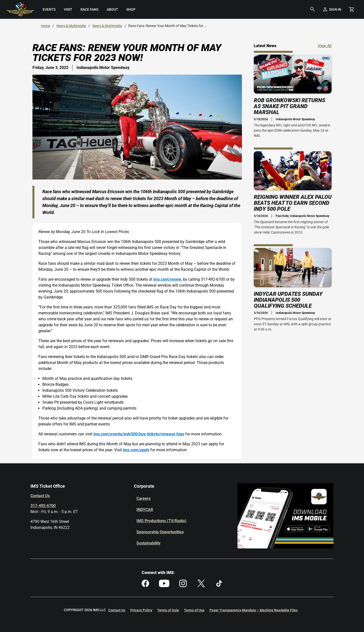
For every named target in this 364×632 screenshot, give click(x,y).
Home (45, 26)
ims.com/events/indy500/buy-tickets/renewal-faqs (139, 434)
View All (325, 45)
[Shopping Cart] (352, 9)
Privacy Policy (141, 610)
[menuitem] (49, 9)
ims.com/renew (167, 279)
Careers (143, 498)
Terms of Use (194, 610)
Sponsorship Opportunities (160, 532)
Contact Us (40, 496)
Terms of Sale (168, 610)
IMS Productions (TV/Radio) (161, 521)
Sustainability (148, 543)
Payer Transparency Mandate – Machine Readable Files (254, 610)
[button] (312, 9)
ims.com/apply (136, 450)
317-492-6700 (43, 506)
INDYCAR (145, 510)
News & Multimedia (71, 26)
